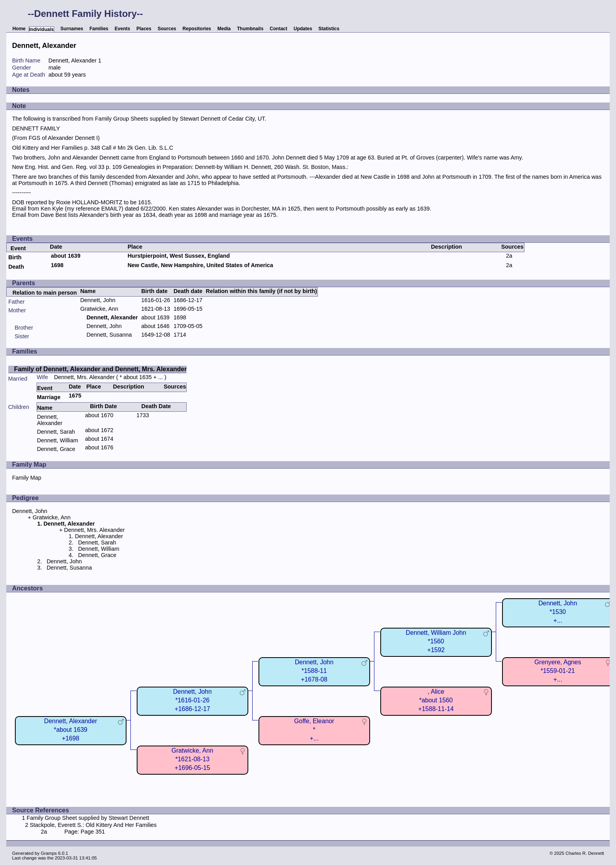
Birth (15, 257)
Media (224, 29)
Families (99, 29)
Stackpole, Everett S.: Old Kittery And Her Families (93, 825)
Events (122, 29)
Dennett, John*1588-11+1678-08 (314, 671)
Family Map (27, 478)
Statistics (329, 29)
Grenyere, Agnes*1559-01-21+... (558, 671)
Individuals (41, 29)
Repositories (197, 29)
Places (144, 29)
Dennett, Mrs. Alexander (84, 377)
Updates (303, 29)
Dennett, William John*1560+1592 (436, 641)
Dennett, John (98, 300)
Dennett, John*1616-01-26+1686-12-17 (192, 700)
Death (16, 267)
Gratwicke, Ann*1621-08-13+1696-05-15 (192, 759)
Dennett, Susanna (109, 335)
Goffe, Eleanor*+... (314, 730)
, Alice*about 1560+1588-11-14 (436, 700)
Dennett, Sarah (56, 432)
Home (19, 29)
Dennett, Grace (56, 449)
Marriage (49, 397)
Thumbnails (250, 29)
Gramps (49, 853)
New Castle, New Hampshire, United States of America (201, 265)
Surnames (72, 29)
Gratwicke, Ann (99, 309)
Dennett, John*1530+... (558, 612)
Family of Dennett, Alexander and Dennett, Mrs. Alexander (101, 369)
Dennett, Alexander (50, 420)
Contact (279, 29)
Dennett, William (58, 440)
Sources (167, 29)
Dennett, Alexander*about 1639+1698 (71, 730)
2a (509, 256)
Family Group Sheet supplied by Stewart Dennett (88, 818)
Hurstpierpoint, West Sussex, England (179, 256)
